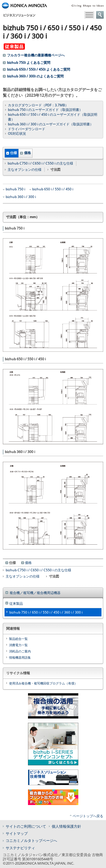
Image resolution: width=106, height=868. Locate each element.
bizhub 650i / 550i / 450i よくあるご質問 (39, 69)
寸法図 (54, 576)
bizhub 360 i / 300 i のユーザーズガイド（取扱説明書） (51, 124)
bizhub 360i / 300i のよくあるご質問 (35, 76)
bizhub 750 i (15, 189)
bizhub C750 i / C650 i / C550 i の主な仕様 (40, 163)
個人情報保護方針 (66, 826)
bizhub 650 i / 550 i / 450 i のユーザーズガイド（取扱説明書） (53, 117)
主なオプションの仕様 (25, 170)
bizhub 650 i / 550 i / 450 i (53, 189)
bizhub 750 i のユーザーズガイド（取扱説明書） (45, 110)
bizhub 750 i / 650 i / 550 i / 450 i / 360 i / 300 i (46, 612)
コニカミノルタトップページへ (31, 840)
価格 (27, 153)
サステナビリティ (20, 848)
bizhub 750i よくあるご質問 (29, 63)
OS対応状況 (17, 134)
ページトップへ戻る (88, 816)
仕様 (14, 153)
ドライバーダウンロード (27, 129)
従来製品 (16, 603)
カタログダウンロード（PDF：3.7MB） (38, 105)
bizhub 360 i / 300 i (21, 197)
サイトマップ (17, 833)
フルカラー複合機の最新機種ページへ (36, 55)
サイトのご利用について (26, 826)
